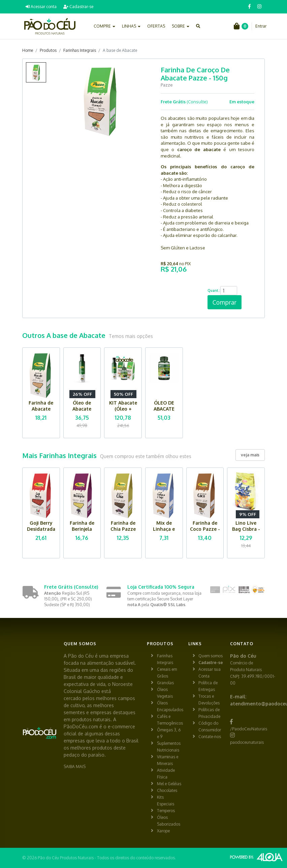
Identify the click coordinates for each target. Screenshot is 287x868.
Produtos (48, 50)
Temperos (166, 811)
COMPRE (104, 26)
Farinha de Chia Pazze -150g (123, 529)
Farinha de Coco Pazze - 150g (205, 529)
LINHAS (131, 26)
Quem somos (211, 656)
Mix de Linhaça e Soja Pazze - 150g (164, 532)
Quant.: (214, 290)
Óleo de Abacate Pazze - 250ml (82, 412)
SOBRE (181, 26)
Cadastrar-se (78, 7)
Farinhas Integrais (80, 50)
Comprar (225, 302)
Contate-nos (210, 737)
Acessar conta (41, 7)
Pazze (167, 85)
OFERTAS (156, 26)
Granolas (165, 683)
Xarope (163, 831)
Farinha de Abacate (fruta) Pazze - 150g (41, 412)
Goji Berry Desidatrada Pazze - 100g (41, 529)
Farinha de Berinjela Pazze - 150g (82, 529)
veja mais (250, 455)
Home (28, 50)
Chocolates (167, 790)
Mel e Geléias (169, 784)
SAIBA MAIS (75, 767)
